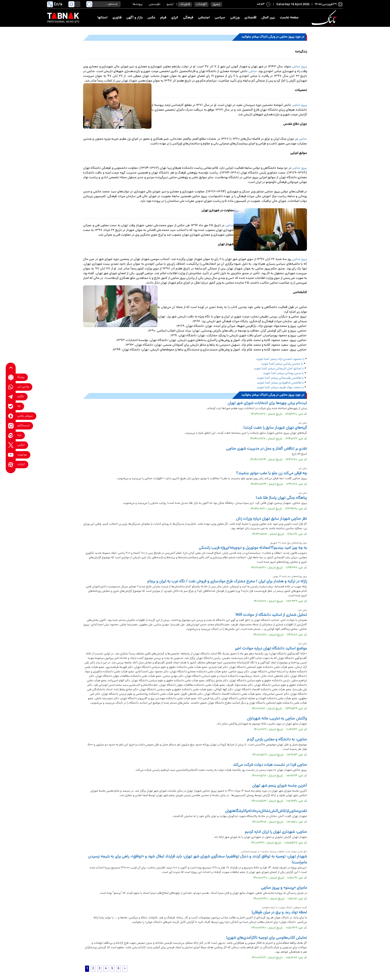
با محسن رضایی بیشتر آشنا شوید (282, 364)
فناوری (117, 18)
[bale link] (11, 406)
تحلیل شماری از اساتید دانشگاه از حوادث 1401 (271, 615)
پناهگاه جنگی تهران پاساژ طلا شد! (281, 498)
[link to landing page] (325, 18)
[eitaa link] (11, 436)
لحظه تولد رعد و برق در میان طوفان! (279, 913)
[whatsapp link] (11, 387)
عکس (151, 18)
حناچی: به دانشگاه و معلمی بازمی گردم (277, 740)
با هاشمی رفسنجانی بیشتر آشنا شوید (281, 378)
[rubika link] (11, 377)
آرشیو (170, 4)
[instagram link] (11, 426)
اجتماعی (204, 18)
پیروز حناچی (299, 67)
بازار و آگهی (134, 18)
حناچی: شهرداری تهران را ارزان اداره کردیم (276, 832)
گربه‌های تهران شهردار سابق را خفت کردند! (275, 428)
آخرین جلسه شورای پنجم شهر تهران (280, 786)
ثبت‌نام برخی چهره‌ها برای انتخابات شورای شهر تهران (267, 403)
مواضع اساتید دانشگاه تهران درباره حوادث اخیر (271, 649)
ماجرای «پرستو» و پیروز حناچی (284, 888)
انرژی (175, 18)
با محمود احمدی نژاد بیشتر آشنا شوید (281, 359)
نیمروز (216, 4)
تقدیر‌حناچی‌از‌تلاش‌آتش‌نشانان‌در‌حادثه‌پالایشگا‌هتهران (266, 811)
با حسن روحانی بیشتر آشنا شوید (283, 373)
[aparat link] (11, 465)
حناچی (253, 71)
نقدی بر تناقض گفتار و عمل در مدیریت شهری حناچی (267, 449)
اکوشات (201, 4)
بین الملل (268, 18)
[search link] (89, 4)
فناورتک (185, 4)
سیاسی (220, 18)
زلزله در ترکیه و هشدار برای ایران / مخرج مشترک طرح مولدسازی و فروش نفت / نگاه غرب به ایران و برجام (227, 582)
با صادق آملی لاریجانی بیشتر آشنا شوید (279, 369)
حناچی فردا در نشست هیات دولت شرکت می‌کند (270, 765)
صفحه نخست (289, 18)
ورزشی (235, 18)
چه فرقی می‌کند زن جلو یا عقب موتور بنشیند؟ (271, 473)
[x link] (11, 445)
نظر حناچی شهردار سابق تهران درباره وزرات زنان (271, 519)
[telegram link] (11, 397)
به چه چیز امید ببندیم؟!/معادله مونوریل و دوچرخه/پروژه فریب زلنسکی (253, 548)
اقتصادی (250, 18)
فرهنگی (188, 18)
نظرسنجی (155, 4)
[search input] (103, 4)
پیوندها (138, 4)
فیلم (163, 18)
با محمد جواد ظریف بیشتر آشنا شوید (280, 388)
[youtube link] (11, 455)
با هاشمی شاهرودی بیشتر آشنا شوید (280, 383)
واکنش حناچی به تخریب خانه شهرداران (277, 719)
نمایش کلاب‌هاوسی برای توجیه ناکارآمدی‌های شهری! (267, 938)
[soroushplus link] (11, 416)
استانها (102, 18)
